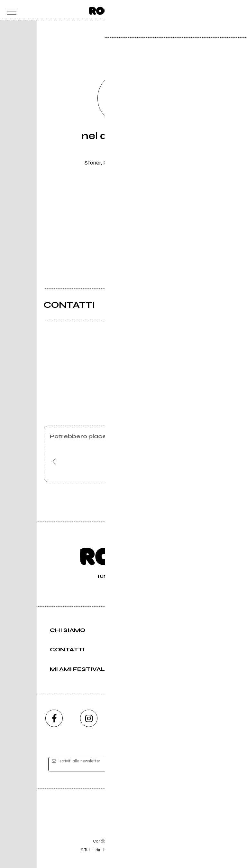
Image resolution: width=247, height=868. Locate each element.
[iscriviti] (186, 764)
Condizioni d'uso (109, 841)
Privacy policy (141, 841)
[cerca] (224, 10)
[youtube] (123, 718)
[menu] (10, 10)
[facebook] (54, 718)
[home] (110, 10)
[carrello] (212, 10)
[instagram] (89, 718)
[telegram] (193, 718)
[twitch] (158, 718)
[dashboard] (237, 10)
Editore (123, 811)
